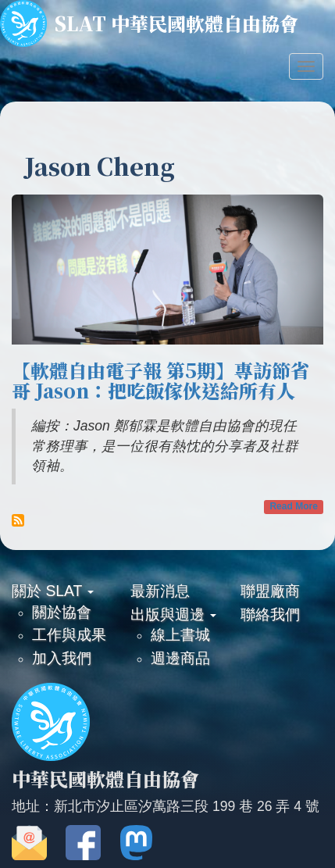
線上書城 (180, 634)
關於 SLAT (53, 591)
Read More (293, 506)
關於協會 (62, 612)
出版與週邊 (173, 614)
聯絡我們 (270, 614)
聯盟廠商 (270, 591)
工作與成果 (69, 634)
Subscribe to (18, 520)
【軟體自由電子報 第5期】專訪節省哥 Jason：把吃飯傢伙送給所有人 (160, 380)
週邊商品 (180, 658)
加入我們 (62, 658)
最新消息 (160, 591)
